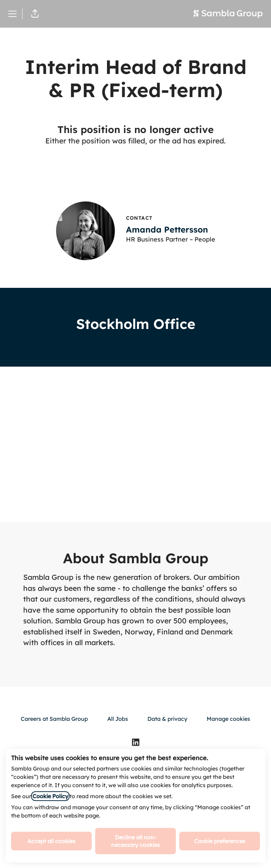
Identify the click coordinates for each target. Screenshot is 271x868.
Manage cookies (228, 719)
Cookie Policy (50, 796)
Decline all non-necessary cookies (135, 841)
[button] (35, 14)
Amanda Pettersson (167, 229)
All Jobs (118, 719)
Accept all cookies (51, 841)
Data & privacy (167, 719)
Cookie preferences (220, 841)
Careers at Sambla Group (54, 719)
